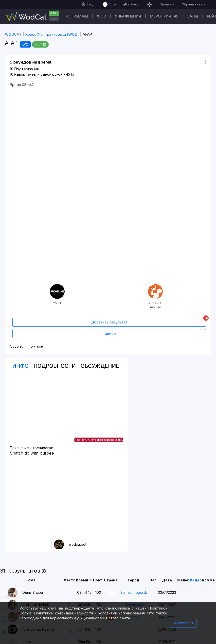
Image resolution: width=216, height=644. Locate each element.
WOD (101, 16)
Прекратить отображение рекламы (99, 440)
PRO (54, 19)
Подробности (55, 366)
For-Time (36, 346)
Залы (193, 16)
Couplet (16, 346)
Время (82, 580)
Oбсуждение (100, 366)
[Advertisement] (66, 411)
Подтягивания (27, 69)
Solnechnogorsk (134, 592)
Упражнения (128, 16)
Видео (196, 580)
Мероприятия (164, 16)
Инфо (20, 366)
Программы (76, 16)
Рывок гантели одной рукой (38, 74)
